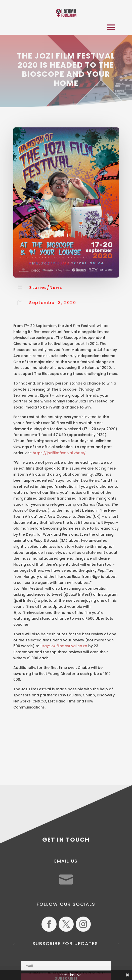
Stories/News (46, 288)
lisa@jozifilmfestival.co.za (64, 646)
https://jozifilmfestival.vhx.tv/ (59, 453)
